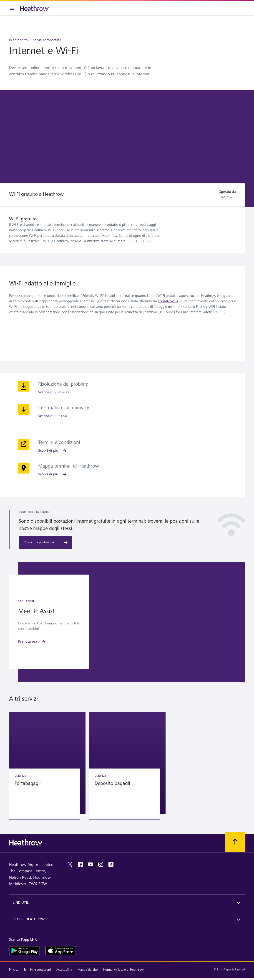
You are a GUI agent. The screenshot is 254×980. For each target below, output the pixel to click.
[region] (127, 766)
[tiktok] (111, 864)
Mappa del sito (88, 970)
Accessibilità (64, 970)
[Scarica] (54, 392)
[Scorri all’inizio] (235, 842)
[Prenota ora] (32, 642)
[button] (47, 763)
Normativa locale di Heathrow (123, 970)
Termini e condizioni (37, 970)
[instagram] (101, 864)
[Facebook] (80, 864)
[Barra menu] (12, 8)
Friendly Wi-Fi (168, 301)
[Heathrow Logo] (34, 8)
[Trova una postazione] (45, 542)
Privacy (14, 970)
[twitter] (70, 864)
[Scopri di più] (53, 451)
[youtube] (91, 864)
